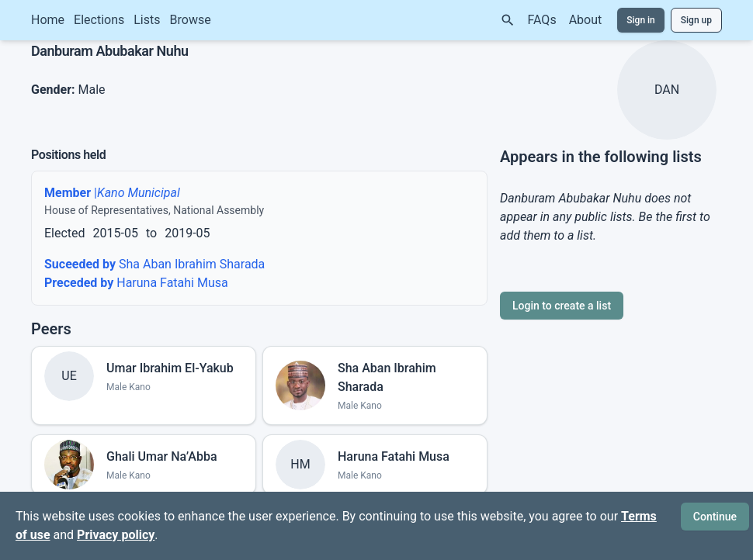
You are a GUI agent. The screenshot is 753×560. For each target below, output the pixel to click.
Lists (147, 20)
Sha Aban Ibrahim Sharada (154, 264)
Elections (99, 20)
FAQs (542, 20)
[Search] (508, 20)
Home (48, 20)
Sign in (641, 20)
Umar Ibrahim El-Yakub (170, 368)
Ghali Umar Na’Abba (162, 456)
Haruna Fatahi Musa (136, 283)
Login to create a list (562, 306)
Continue (715, 517)
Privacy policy (116, 535)
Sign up (696, 20)
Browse (191, 20)
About (586, 20)
